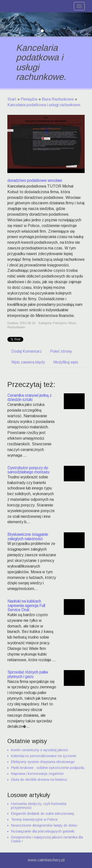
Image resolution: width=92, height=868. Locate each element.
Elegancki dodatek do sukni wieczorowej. (43, 814)
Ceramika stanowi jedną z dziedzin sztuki (29, 398)
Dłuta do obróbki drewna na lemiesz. (39, 780)
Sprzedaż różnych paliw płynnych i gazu (28, 674)
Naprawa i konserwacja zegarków (37, 774)
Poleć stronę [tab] (61, 351)
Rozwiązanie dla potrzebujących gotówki (43, 831)
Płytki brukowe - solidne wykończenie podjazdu (48, 768)
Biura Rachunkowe (58, 99)
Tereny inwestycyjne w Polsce (34, 819)
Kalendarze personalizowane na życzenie (44, 756)
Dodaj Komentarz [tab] (26, 351)
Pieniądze (29, 99)
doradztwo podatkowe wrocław (35, 181)
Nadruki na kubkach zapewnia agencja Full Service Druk (26, 606)
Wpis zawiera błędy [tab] (28, 362)
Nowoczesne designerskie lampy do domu (44, 825)
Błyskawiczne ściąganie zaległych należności (28, 537)
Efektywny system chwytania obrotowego (43, 762)
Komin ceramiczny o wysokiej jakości (39, 750)
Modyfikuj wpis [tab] (66, 362)
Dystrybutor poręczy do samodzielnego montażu (28, 470)
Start (12, 99)
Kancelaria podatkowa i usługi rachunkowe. (44, 105)
